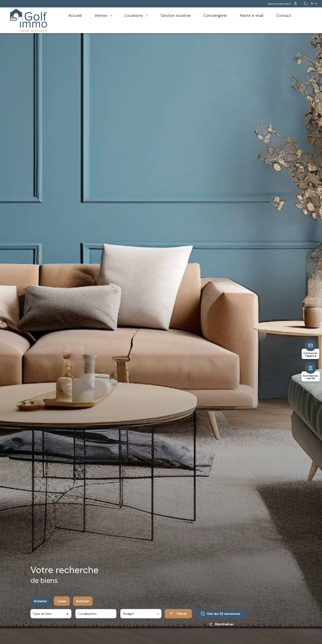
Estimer (83, 603)
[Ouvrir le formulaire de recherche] (178, 615)
